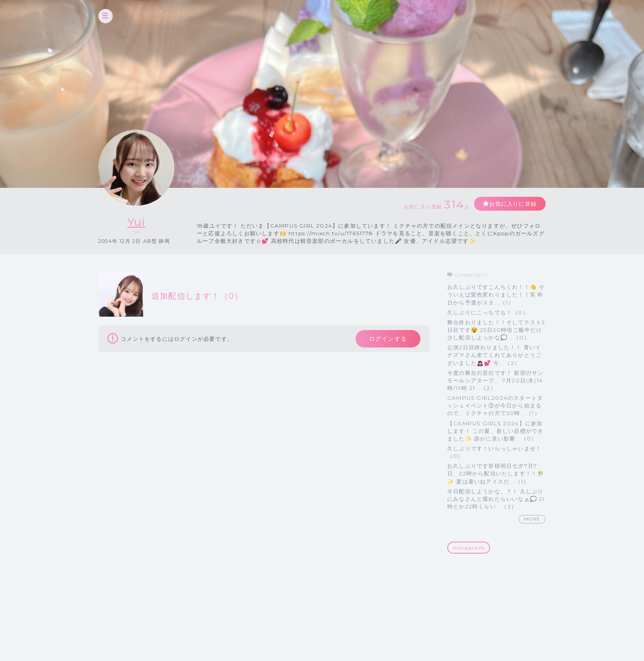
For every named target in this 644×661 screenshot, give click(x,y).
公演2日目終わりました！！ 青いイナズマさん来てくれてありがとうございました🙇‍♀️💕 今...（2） (494, 355)
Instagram (469, 548)
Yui (137, 222)
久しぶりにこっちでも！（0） (488, 312)
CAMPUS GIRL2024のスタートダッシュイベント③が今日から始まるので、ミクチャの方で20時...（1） (495, 405)
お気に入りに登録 (513, 204)
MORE (532, 519)
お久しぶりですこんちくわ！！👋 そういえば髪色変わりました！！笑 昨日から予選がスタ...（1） (496, 294)
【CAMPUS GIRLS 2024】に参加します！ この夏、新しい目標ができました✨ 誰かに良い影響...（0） (495, 431)
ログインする (388, 339)
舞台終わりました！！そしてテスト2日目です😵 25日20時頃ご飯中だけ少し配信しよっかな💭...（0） (496, 330)
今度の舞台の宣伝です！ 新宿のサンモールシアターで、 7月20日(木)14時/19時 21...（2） (495, 380)
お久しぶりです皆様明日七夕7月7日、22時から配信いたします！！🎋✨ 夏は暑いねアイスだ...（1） (496, 473)
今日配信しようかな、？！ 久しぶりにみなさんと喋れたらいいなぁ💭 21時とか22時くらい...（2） (496, 499)
